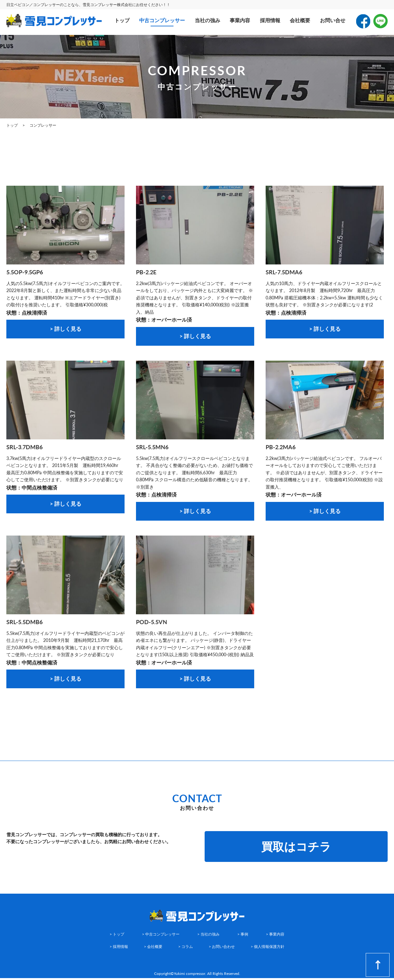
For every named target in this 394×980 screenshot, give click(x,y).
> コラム (186, 949)
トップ (122, 20)
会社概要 (300, 20)
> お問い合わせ (222, 949)
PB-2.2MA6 (281, 448)
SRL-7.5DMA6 (284, 272)
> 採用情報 (119, 949)
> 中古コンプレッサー (161, 936)
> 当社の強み (208, 936)
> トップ (117, 936)
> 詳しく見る (65, 329)
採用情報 (270, 20)
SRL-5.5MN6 (152, 448)
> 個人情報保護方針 (268, 949)
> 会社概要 (153, 949)
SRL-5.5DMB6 (24, 623)
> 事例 (243, 936)
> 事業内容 (275, 936)
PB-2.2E (146, 272)
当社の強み (207, 20)
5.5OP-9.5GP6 (25, 272)
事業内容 (240, 20)
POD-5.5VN (152, 623)
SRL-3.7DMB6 (24, 448)
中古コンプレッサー (162, 20)
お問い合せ (333, 20)
